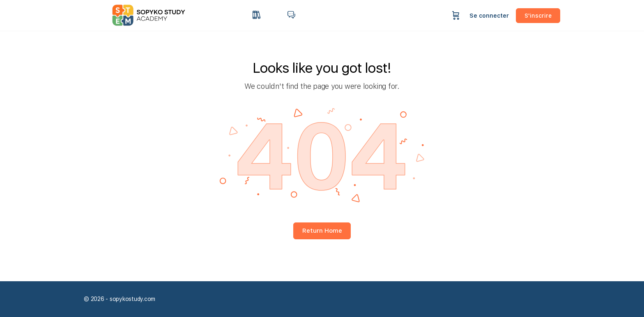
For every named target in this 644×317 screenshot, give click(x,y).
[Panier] (456, 15)
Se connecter (489, 16)
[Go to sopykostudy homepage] (155, 15)
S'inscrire (538, 16)
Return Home (322, 231)
